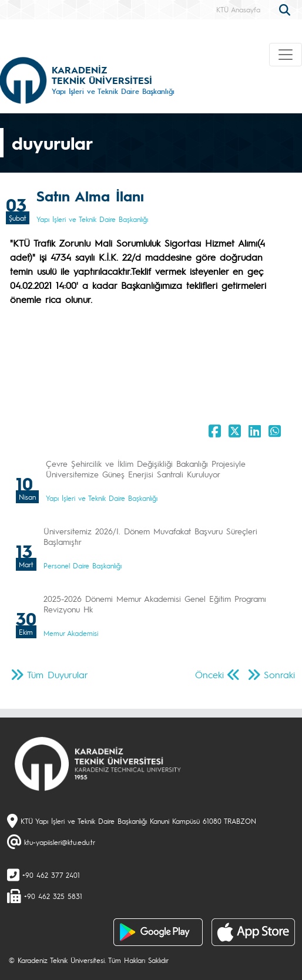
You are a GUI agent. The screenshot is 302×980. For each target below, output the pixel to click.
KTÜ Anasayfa (238, 9)
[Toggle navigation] (286, 55)
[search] (286, 9)
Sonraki (279, 674)
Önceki (209, 674)
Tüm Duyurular (58, 674)
